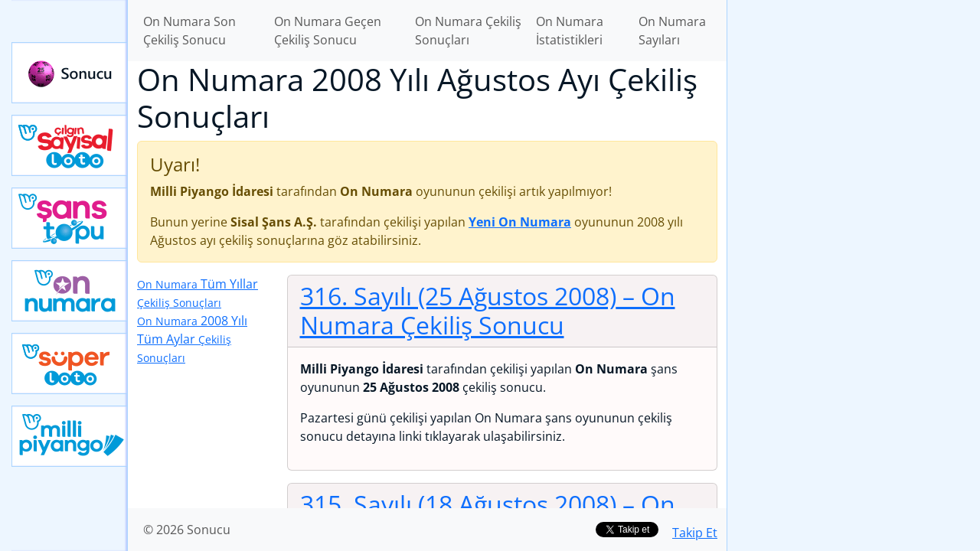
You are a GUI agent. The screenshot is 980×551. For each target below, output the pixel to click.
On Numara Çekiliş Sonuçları (468, 31)
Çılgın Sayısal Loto (70, 145)
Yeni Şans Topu (70, 218)
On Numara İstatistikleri (570, 31)
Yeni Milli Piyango (70, 436)
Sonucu (70, 73)
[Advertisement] (854, 242)
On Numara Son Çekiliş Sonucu (189, 31)
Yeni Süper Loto (70, 364)
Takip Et (695, 533)
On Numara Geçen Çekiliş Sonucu (328, 31)
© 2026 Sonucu (187, 530)
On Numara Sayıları (672, 31)
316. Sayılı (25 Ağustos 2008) (488, 310)
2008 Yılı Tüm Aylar (192, 339)
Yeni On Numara (70, 291)
